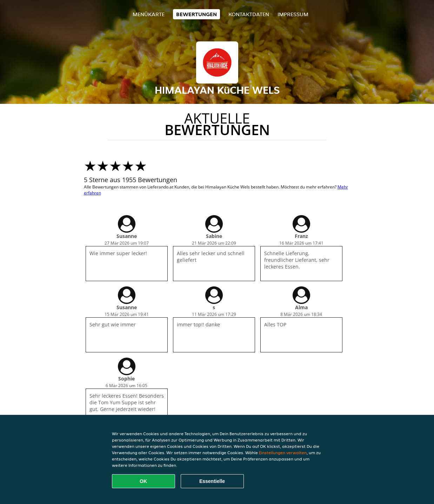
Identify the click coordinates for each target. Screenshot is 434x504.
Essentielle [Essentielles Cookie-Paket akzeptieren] (212, 481)
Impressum (293, 14)
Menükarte (149, 14)
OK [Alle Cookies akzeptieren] (143, 481)
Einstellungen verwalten (283, 453)
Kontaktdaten (249, 14)
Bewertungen (196, 14)
